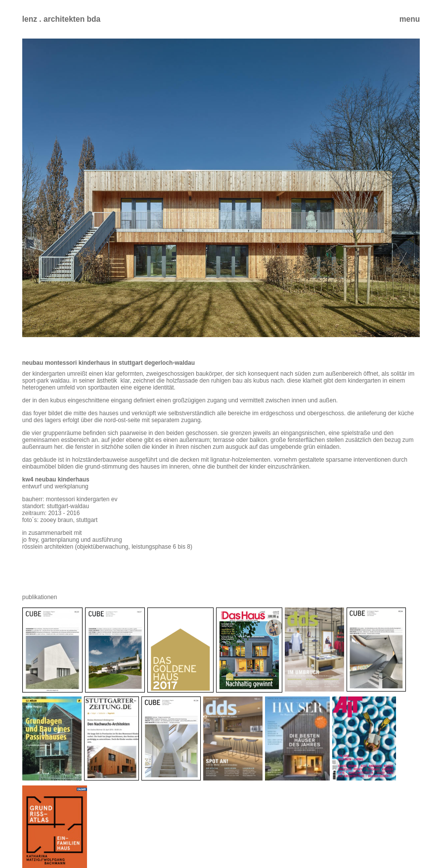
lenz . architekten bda (62, 19)
